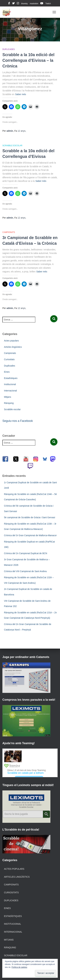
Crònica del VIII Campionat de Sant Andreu (25, 571)
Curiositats (9, 359)
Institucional (10, 384)
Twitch (48, 4)
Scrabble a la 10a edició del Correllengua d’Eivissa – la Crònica (28, 60)
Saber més (21, 94)
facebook (9, 4)
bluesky (24, 4)
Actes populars (11, 341)
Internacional (10, 391)
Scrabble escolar (12, 146)
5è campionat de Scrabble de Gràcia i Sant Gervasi (30, 517)
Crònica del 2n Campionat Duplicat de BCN (26, 553)
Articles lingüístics (13, 347)
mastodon (34, 4)
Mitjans (8, 397)
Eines (7, 372)
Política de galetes (19, 967)
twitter (13, 4)
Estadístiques (11, 378)
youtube (42, 4)
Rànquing (9, 403)
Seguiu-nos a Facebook (18, 421)
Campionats (9, 232)
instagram (18, 4)
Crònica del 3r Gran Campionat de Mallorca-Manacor (30, 535)
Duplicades (9, 49)
